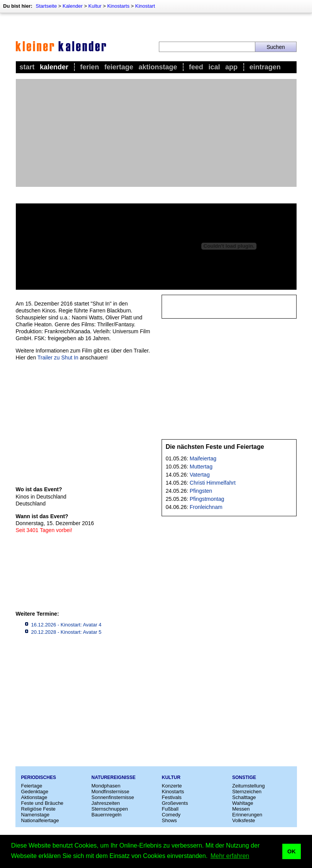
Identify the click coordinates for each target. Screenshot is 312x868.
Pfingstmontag (207, 499)
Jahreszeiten (106, 803)
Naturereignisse (113, 777)
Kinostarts (118, 6)
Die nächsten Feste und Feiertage (215, 447)
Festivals (172, 797)
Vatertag (200, 475)
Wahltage (243, 803)
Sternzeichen (247, 792)
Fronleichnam (206, 507)
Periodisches (39, 777)
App (231, 67)
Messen (241, 809)
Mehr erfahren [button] (230, 856)
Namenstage (35, 815)
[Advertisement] (156, 133)
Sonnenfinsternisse (113, 797)
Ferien (90, 67)
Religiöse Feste (39, 809)
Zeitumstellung (249, 786)
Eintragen (265, 67)
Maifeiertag (203, 458)
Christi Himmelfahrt (213, 483)
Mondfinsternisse (110, 792)
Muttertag (201, 467)
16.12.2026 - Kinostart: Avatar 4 (67, 625)
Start (27, 67)
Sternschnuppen (110, 809)
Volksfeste (244, 820)
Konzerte (172, 786)
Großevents (175, 803)
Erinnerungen (247, 815)
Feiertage (119, 67)
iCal (214, 67)
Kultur (95, 6)
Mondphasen (106, 786)
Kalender (73, 6)
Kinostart (145, 6)
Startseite (46, 6)
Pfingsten (201, 491)
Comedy (171, 815)
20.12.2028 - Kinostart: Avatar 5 (67, 632)
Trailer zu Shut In (58, 358)
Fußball (170, 809)
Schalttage (244, 797)
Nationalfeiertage (40, 820)
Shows (169, 820)
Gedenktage (35, 792)
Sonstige (244, 777)
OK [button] (292, 851)
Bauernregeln (106, 815)
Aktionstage (158, 67)
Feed (196, 67)
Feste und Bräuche (42, 803)
